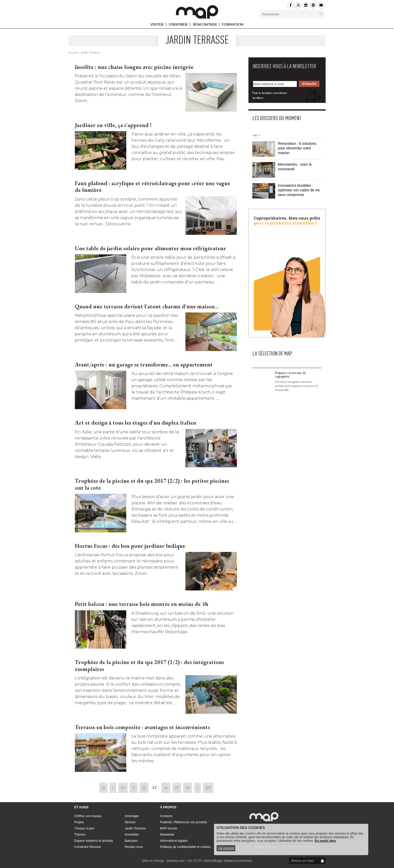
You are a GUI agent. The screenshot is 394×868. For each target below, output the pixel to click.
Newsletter (167, 835)
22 (144, 788)
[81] (208, 788)
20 (123, 788)
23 (154, 788)
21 (134, 788)
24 (166, 788)
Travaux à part (84, 828)
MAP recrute (168, 828)
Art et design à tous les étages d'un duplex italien (136, 423)
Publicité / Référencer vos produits (183, 822)
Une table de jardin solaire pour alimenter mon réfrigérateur (150, 248)
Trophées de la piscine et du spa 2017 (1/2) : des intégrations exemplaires (149, 665)
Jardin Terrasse (135, 828)
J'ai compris (226, 848)
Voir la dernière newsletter (270, 254)
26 (188, 788)
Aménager (132, 816)
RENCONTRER (207, 25)
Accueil (73, 52)
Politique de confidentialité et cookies (185, 847)
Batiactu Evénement (238, 861)
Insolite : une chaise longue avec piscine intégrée (134, 67)
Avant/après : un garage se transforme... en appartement (144, 365)
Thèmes (80, 835)
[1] (103, 788)
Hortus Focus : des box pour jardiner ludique (130, 546)
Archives (258, 258)
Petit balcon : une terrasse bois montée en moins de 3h (142, 604)
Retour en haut (303, 861)
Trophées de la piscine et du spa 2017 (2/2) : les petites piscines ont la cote (152, 484)
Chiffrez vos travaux (88, 816)
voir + (256, 296)
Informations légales (174, 841)
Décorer (130, 822)
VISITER (159, 25)
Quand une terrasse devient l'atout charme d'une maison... (147, 306)
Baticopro (131, 841)
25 (177, 788)
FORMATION (233, 25)
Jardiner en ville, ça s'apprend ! (113, 125)
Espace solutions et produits (94, 841)
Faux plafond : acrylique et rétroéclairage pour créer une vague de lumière (153, 187)
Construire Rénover (88, 847)
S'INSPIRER (180, 25)
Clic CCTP (194, 861)
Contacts (166, 816)
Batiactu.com (176, 861)
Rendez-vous (134, 847)
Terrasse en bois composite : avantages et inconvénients (142, 727)
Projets (79, 822)
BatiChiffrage (213, 861)
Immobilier (132, 835)
